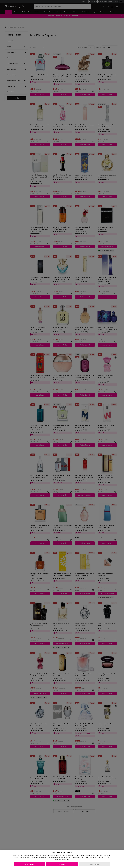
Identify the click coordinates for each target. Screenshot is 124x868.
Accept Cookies (30, 864)
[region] (62, 859)
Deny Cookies (62, 864)
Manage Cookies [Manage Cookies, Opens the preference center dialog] (94, 864)
